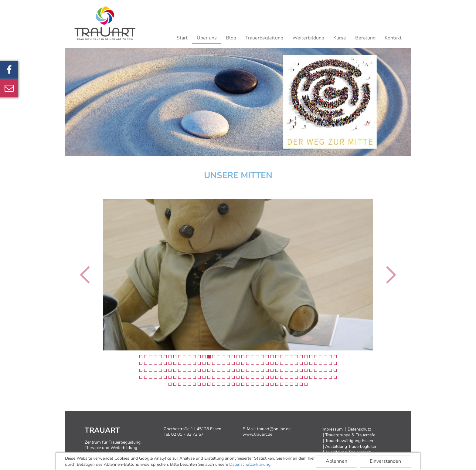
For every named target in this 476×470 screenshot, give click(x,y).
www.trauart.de (257, 434)
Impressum (332, 429)
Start (182, 38)
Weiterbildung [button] (308, 38)
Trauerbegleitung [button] (264, 38)
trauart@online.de (274, 429)
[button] (86, 275)
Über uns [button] (207, 38)
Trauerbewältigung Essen (349, 441)
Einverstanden (385, 461)
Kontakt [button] (393, 38)
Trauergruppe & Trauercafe (350, 435)
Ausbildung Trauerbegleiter (351, 446)
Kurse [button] (340, 38)
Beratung (365, 38)
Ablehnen (337, 461)
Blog (231, 38)
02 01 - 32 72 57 (187, 434)
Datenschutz (359, 429)
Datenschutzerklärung (250, 464)
